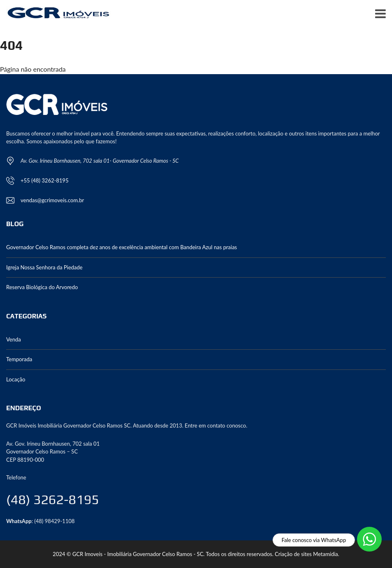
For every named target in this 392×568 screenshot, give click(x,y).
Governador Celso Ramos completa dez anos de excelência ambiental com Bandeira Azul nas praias (122, 247)
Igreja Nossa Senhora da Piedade (44, 267)
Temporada (19, 359)
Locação (16, 379)
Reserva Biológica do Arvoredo (42, 287)
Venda (14, 339)
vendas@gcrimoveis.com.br (52, 200)
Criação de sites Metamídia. (307, 554)
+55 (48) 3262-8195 (44, 180)
